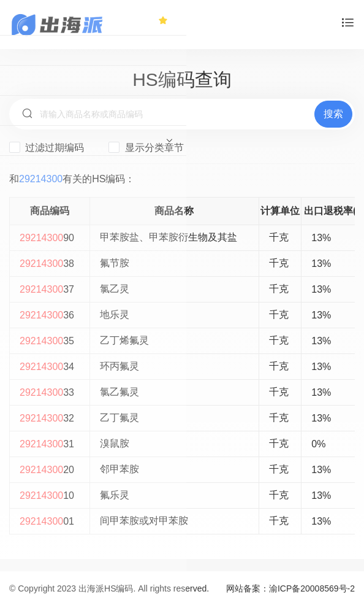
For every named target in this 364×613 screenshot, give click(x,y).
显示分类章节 (146, 147)
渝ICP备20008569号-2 (312, 588)
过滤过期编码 (47, 147)
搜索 (333, 114)
